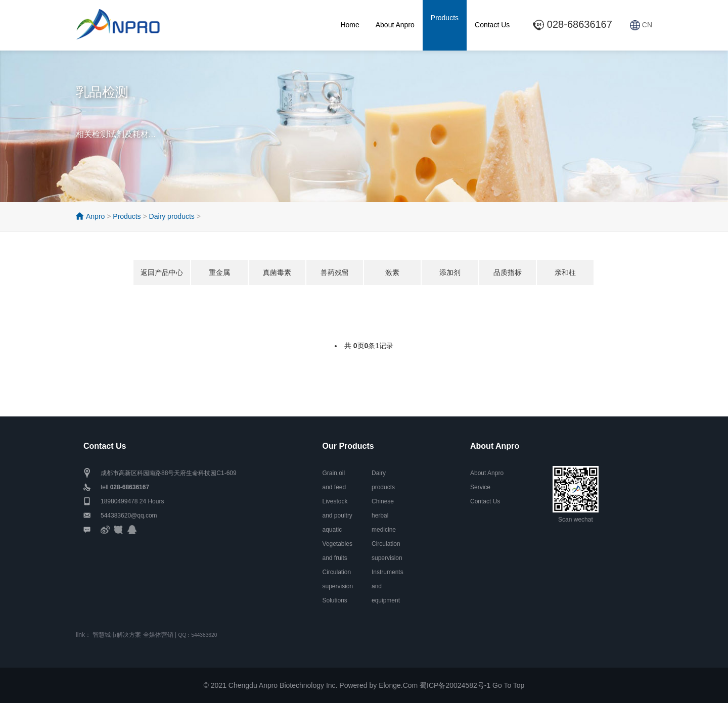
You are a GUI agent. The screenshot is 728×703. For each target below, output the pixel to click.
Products (445, 18)
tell (125, 487)
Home (350, 25)
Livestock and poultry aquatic (337, 515)
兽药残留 (335, 272)
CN (641, 25)
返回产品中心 (162, 272)
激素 (392, 272)
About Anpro (395, 25)
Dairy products (172, 216)
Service (480, 487)
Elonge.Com (398, 685)
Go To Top (508, 685)
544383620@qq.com (129, 515)
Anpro (95, 216)
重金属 (219, 272)
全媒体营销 (158, 635)
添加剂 (450, 272)
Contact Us (492, 25)
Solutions (335, 600)
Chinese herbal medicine (384, 515)
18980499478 (119, 501)
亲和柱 (565, 272)
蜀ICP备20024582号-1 (455, 685)
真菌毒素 (277, 272)
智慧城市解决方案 (117, 635)
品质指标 (508, 272)
